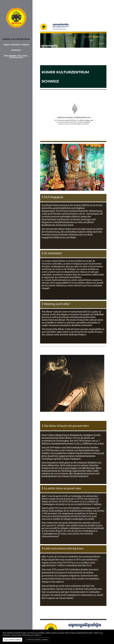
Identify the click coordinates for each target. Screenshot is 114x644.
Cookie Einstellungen (37, 640)
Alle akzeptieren (13, 640)
